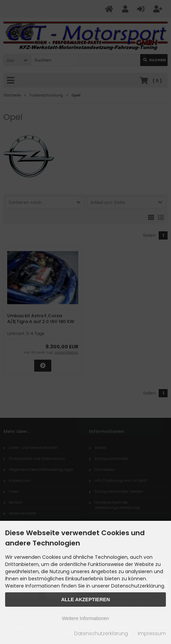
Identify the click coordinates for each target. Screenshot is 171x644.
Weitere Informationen (85, 618)
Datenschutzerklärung (101, 633)
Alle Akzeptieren (86, 600)
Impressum (152, 633)
